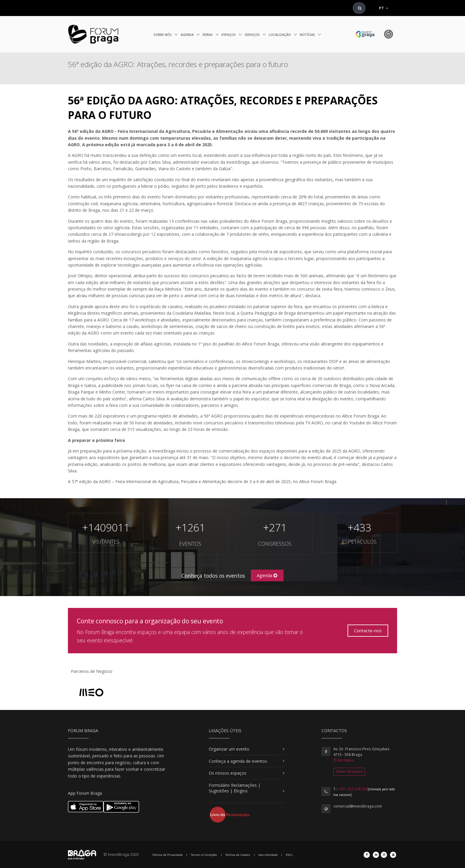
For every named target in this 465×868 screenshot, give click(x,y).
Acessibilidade (268, 855)
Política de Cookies (238, 855)
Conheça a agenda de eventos (238, 761)
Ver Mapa (344, 760)
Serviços (253, 35)
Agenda (188, 35)
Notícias (308, 35)
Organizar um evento (229, 749)
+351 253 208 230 (353, 789)
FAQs (289, 855)
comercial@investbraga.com (358, 806)
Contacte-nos (368, 630)
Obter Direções (349, 771)
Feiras (208, 35)
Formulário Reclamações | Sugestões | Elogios (235, 788)
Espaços (229, 35)
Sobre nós (163, 35)
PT (384, 8)
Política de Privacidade (168, 855)
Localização (280, 35)
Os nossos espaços (228, 773)
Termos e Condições (204, 855)
